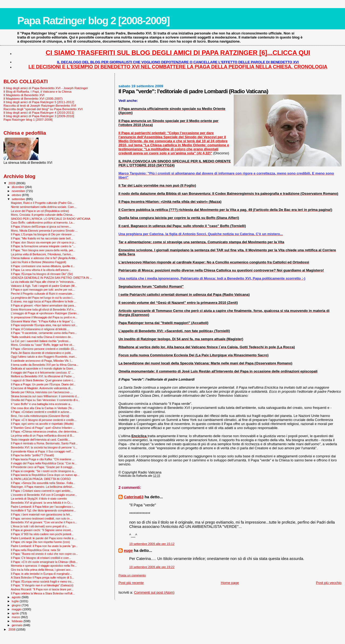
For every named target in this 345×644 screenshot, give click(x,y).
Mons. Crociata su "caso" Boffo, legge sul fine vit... (43, 345)
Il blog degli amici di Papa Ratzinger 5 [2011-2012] (39, 102)
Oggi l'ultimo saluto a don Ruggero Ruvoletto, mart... (44, 357)
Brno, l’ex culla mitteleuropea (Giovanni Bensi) (40, 416)
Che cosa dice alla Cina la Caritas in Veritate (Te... (42, 408)
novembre (19, 191)
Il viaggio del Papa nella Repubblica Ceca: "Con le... (44, 463)
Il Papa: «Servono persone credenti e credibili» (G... (44, 349)
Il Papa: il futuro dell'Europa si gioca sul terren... (41, 227)
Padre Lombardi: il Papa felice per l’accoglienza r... (43, 507)
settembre (19, 199)
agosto (17, 597)
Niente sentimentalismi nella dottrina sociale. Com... (44, 207)
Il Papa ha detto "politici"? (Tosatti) (32, 455)
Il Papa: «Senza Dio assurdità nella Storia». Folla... (43, 483)
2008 (12, 629)
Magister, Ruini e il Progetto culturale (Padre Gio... (42, 203)
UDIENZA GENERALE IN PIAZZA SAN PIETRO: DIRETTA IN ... (51, 278)
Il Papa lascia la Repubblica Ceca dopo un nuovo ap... (45, 475)
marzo (16, 617)
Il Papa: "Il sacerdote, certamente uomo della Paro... (44, 333)
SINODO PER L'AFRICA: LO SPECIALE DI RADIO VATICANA (51, 219)
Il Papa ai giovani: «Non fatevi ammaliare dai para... (43, 305)
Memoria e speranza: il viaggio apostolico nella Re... (44, 566)
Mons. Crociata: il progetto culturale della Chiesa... (43, 215)
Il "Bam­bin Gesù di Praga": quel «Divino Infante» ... (43, 428)
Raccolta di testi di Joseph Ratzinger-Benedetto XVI (40, 105)
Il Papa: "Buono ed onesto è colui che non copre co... (44, 554)
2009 (12, 183)
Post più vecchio (329, 583)
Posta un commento (132, 575)
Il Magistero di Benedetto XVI (24, 95)
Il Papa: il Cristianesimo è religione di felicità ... (40, 329)
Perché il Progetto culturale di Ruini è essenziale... (43, 294)
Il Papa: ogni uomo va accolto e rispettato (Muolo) (42, 424)
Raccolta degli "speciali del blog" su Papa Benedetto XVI (43, 109)
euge (128, 551)
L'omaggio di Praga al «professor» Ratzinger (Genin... (45, 313)
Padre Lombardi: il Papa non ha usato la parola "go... (44, 546)
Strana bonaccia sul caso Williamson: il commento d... (45, 396)
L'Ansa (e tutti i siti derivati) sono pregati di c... (40, 526)
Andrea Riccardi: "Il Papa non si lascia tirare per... (42, 589)
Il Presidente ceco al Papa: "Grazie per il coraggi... (43, 467)
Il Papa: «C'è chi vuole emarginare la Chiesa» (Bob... (44, 562)
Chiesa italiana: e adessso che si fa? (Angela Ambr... (44, 258)
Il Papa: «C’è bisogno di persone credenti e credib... (44, 420)
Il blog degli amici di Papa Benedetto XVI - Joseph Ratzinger (46, 88)
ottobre (17, 195)
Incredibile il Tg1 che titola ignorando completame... (43, 510)
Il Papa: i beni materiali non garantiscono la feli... (42, 514)
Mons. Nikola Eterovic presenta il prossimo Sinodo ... (44, 231)
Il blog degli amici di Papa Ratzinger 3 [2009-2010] (39, 116)
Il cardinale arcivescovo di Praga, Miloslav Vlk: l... (42, 361)
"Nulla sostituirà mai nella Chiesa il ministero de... (42, 337)
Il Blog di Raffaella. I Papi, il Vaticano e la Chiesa (37, 91)
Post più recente (131, 583)
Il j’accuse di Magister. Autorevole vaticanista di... (42, 388)
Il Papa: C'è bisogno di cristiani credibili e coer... (41, 558)
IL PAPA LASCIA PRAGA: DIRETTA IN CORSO (41, 479)
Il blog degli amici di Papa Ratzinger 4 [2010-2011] (39, 112)
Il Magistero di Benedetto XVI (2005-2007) (33, 98)
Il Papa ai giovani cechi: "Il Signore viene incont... (42, 530)
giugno (17, 605)
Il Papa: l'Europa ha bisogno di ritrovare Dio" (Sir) (42, 274)
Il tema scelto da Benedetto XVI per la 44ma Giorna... (45, 365)
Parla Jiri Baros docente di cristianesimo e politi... (42, 353)
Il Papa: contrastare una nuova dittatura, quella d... (43, 266)
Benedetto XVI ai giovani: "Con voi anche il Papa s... (44, 522)
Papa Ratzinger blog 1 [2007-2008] (28, 119)
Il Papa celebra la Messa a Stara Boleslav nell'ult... (43, 593)
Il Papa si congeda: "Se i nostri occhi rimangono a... (43, 471)
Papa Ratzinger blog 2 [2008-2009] (93, 21)
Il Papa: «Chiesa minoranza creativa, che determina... (45, 431)
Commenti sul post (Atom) (154, 592)
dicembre (18, 187)
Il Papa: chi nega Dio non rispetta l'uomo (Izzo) (40, 542)
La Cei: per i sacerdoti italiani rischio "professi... (41, 341)
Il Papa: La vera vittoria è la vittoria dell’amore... (41, 270)
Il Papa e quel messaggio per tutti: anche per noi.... (43, 290)
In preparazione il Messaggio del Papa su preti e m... (44, 317)
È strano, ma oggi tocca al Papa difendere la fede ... (44, 301)
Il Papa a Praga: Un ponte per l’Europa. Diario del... (43, 384)
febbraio (18, 621)
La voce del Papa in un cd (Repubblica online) (40, 211)
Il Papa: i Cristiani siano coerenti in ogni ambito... (42, 491)
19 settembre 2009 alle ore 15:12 (152, 544)
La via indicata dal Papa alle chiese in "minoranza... (43, 282)
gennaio (18, 625)
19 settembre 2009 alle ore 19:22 (152, 567)
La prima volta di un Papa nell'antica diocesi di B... (42, 436)
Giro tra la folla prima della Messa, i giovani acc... (42, 570)
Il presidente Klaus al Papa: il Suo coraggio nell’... (42, 451)
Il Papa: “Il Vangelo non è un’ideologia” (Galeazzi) (42, 585)
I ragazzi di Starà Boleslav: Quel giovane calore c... (43, 380)
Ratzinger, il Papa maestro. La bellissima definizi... (43, 487)
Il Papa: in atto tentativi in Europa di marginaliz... (41, 574)
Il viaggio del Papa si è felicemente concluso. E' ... (42, 373)
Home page (230, 583)
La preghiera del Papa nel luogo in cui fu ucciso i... (43, 298)
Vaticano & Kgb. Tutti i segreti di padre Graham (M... (44, 286)
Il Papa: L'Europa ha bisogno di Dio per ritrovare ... (43, 234)
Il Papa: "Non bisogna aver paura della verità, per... (43, 250)
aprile (16, 613)
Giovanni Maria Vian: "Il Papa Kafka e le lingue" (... (43, 321)
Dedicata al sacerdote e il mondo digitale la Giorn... (43, 368)
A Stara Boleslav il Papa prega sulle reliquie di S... (42, 577)
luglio (16, 601)
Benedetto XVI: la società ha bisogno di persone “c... (44, 447)
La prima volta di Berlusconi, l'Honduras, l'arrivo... (42, 254)
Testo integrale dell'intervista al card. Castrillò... (40, 440)
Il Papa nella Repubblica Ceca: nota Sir (36, 550)
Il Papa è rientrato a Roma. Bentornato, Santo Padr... (44, 443)
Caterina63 (134, 497)
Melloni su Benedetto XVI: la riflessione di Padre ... (43, 376)
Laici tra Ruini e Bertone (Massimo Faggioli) (38, 262)
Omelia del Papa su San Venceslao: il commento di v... (45, 400)
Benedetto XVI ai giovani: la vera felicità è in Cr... (42, 503)
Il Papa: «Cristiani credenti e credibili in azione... (41, 412)
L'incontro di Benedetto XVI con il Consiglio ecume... (44, 495)
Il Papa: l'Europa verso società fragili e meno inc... (42, 582)
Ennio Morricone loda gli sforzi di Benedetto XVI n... (43, 309)
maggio (17, 609)
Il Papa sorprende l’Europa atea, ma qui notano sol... (44, 325)
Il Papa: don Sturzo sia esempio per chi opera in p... (44, 242)
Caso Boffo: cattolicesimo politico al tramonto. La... (43, 222)
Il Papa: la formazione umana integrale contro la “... (43, 246)
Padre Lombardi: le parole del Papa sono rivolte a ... (44, 538)
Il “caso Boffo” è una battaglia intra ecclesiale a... (42, 404)
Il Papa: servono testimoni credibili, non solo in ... (42, 518)
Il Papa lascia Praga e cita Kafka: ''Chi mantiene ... (43, 459)
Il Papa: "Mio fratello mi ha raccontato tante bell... (42, 238)
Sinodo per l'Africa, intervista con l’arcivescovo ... (42, 392)
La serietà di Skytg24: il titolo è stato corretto (39, 499)
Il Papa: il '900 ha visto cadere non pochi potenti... (42, 534)
